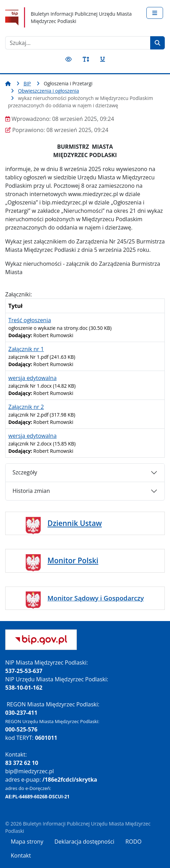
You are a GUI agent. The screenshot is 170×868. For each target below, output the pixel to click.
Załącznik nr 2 (26, 407)
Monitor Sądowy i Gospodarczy (96, 598)
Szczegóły (25, 472)
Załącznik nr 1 (26, 349)
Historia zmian (31, 491)
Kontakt (21, 855)
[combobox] (78, 43)
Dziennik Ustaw (75, 523)
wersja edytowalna (33, 378)
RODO (133, 842)
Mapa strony (27, 842)
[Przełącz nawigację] (155, 13)
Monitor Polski (73, 560)
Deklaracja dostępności (84, 842)
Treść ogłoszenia (30, 320)
